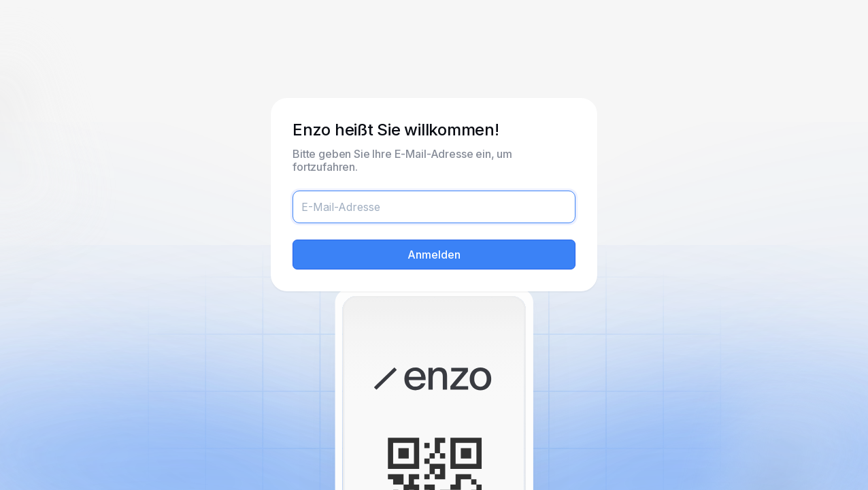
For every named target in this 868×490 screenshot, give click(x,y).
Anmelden (434, 255)
